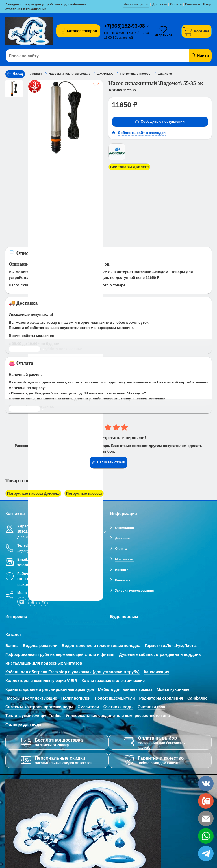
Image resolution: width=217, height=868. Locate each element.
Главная (35, 74)
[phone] (206, 801)
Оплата (121, 548)
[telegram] (44, 601)
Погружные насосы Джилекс (33, 493)
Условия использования (134, 591)
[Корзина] (197, 31)
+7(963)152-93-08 (125, 26)
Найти (200, 55)
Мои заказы (124, 559)
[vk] (22, 601)
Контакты (123, 580)
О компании (124, 527)
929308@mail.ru (29, 565)
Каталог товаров (78, 31)
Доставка (122, 538)
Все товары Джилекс (129, 167)
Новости (122, 569)
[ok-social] (32, 601)
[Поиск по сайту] (91, 56)
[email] (206, 818)
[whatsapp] (206, 836)
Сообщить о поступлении (160, 122)
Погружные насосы (83, 493)
